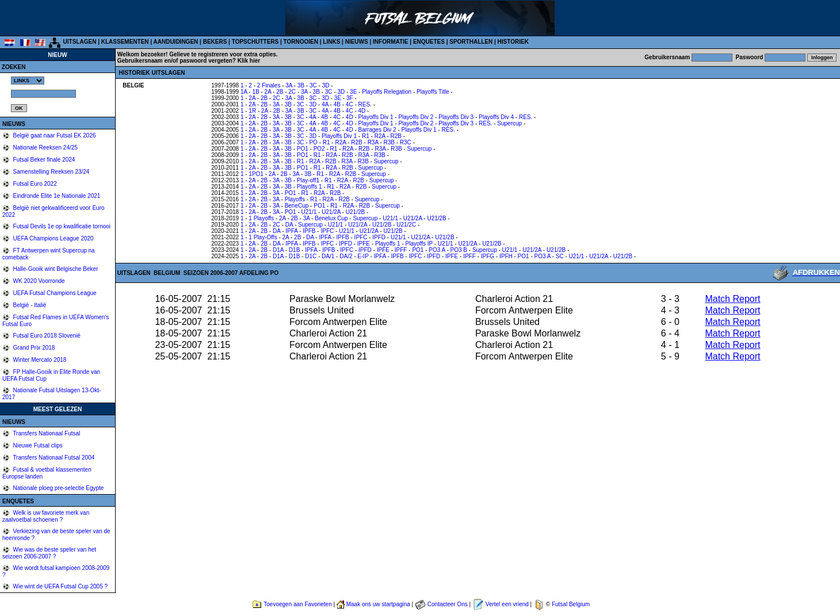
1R (252, 111)
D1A (278, 250)
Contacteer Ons (448, 604)
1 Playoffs (261, 218)
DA (289, 225)
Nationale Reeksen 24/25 (45, 148)
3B (301, 85)
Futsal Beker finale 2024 (43, 160)
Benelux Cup (331, 218)
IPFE (364, 244)
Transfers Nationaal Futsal (46, 433)
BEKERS (215, 42)
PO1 (303, 149)
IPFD (379, 237)
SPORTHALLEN (471, 42)
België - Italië (29, 305)
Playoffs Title (433, 92)
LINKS (331, 42)
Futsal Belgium (571, 604)
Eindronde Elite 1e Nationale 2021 (56, 196)
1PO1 (256, 174)
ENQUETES (429, 42)
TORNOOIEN (301, 42)
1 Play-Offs (263, 237)
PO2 (319, 149)
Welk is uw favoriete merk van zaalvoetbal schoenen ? (46, 516)
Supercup (509, 123)
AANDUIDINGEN (176, 42)
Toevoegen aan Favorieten (297, 604)
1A (244, 92)
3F (350, 98)
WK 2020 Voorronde (38, 281)
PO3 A (437, 250)
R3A (373, 142)
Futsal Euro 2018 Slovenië (46, 336)
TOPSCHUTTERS (255, 42)
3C (313, 85)
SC (560, 256)
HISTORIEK (513, 42)
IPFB (309, 231)
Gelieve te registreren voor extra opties (223, 54)
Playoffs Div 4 (496, 117)
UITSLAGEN (80, 42)
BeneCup (297, 206)
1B (255, 92)
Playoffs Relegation (387, 92)
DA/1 (328, 256)
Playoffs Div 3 (456, 117)
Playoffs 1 (310, 187)
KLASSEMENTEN (125, 42)
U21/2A (331, 212)
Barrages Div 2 (377, 130)
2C (292, 92)
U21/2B (355, 212)
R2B (396, 136)
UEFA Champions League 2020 (53, 238)
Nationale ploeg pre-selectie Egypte (58, 488)
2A (268, 92)
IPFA (291, 231)
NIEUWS (357, 42)
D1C (311, 256)
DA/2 (346, 256)
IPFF (401, 250)
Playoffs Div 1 (376, 117)
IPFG (488, 256)
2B (280, 92)
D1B (294, 250)
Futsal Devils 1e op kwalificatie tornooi (61, 226)
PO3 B (459, 250)
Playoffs (295, 199)
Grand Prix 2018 (33, 348)
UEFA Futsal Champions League (54, 293)
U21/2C (406, 225)
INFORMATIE (390, 42)
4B (337, 104)
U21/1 (309, 212)
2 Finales (269, 85)
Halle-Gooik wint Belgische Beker (55, 269)
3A (289, 85)
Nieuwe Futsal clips (37, 445)
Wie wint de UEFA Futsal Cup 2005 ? (60, 586)
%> (28, 81)
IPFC (327, 231)
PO (313, 142)
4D (362, 111)
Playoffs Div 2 (416, 117)
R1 (366, 136)
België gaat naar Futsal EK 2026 (54, 135)
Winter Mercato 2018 (39, 360)
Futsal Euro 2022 (34, 184)
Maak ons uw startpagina (378, 604)
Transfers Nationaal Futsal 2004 (53, 458)
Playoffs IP (419, 244)
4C (350, 104)
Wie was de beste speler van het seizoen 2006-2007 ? (49, 553)
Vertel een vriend (507, 604)
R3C (406, 142)
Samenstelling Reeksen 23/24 (51, 172)
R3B (389, 142)
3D (326, 85)
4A (325, 104)
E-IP (363, 256)
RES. (365, 104)
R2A (380, 136)
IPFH (506, 256)
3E (353, 92)
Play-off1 (308, 180)
